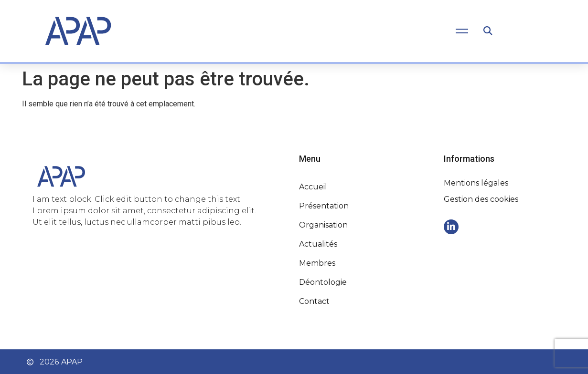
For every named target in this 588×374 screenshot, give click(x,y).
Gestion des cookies (481, 199)
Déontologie (323, 282)
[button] (488, 31)
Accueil (313, 187)
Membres (317, 263)
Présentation (324, 206)
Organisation (323, 225)
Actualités (318, 244)
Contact (314, 301)
